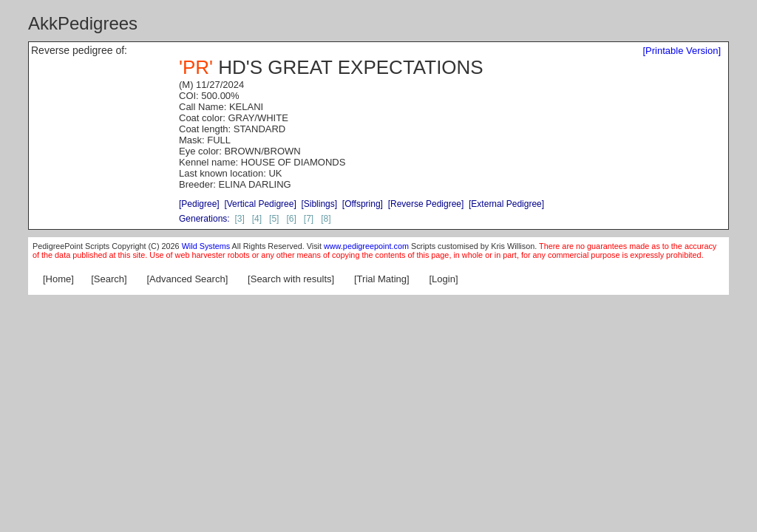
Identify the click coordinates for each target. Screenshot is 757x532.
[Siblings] (319, 204)
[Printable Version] (682, 51)
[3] (239, 219)
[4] (257, 219)
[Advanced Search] (187, 279)
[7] (309, 219)
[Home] (58, 279)
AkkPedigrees (83, 23)
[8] (326, 219)
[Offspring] (363, 204)
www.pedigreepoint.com (366, 246)
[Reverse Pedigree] (426, 204)
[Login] (444, 279)
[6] (291, 219)
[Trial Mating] (382, 279)
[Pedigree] (199, 204)
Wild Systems (206, 246)
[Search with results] (291, 279)
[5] (274, 219)
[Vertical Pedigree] (260, 204)
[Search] (109, 279)
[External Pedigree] (506, 204)
